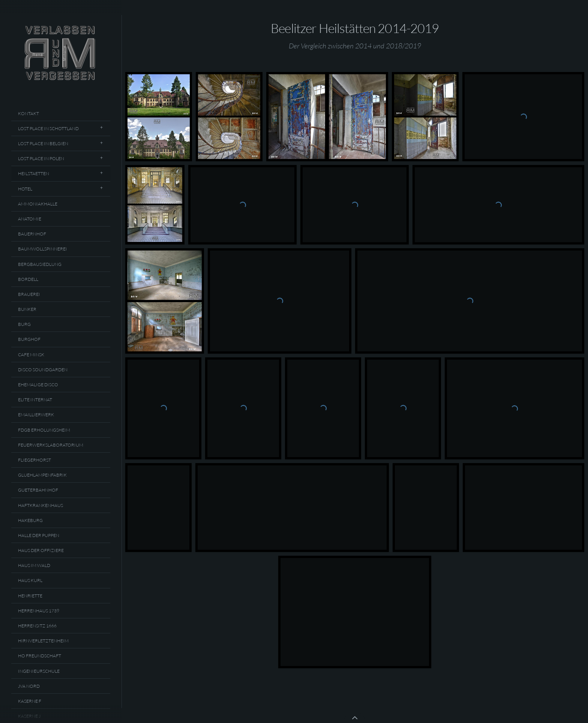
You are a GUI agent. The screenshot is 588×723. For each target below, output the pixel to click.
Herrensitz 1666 (37, 626)
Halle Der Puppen (39, 535)
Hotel (25, 189)
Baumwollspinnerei (43, 249)
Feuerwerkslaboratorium (51, 445)
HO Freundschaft (40, 656)
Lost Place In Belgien (43, 143)
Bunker (27, 309)
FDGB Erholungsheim (44, 430)
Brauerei (29, 294)
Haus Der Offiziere (41, 550)
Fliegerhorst (34, 460)
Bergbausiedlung (40, 264)
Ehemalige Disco (38, 385)
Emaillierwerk (36, 415)
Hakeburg (30, 520)
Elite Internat (35, 400)
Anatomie (30, 219)
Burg (24, 324)
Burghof (29, 339)
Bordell (28, 279)
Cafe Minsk (31, 355)
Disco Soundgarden (43, 370)
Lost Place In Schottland (48, 128)
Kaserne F (30, 701)
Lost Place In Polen (41, 158)
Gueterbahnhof (38, 490)
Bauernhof (32, 234)
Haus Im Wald (34, 565)
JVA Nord (29, 686)
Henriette (30, 596)
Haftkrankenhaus (40, 505)
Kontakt (28, 113)
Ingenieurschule (39, 671)
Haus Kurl (30, 580)
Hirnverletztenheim (43, 641)
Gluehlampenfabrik (42, 475)
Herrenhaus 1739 (39, 611)
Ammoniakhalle (38, 204)
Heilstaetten (34, 173)
